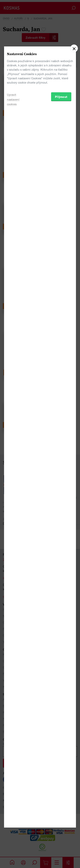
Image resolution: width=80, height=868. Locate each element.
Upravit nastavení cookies (13, 458)
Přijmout (61, 456)
